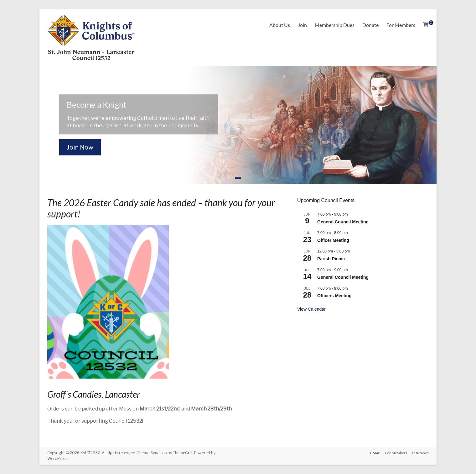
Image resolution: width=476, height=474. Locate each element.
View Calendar (311, 309)
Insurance (420, 453)
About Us (280, 25)
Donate (370, 25)
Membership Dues (335, 25)
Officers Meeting (334, 296)
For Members (401, 25)
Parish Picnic (331, 259)
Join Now (80, 147)
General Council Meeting (343, 222)
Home (375, 453)
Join (302, 25)
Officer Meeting (333, 240)
